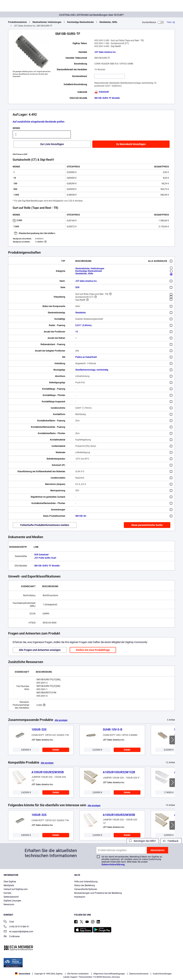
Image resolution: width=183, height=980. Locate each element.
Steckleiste (80, 313)
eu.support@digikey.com (18, 932)
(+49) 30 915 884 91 (16, 927)
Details (56, 750)
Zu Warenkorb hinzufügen (131, 144)
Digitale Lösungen (12, 901)
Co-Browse (12, 937)
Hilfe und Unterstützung (86, 882)
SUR (77, 287)
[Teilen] (171, 22)
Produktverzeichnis (17, 22)
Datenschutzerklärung (113, 864)
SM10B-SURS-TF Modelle (107, 98)
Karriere (7, 893)
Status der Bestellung (85, 885)
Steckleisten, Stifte (108, 22)
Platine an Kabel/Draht (86, 357)
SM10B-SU (81, 516)
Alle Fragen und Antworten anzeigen (40, 650)
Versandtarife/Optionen (86, 889)
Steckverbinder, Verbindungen (47, 22)
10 (77, 332)
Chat (9, 922)
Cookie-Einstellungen (162, 974)
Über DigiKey (10, 882)
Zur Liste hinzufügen (52, 144)
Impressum (80, 897)
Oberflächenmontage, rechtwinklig (92, 370)
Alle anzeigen (61, 720)
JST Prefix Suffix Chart (45, 558)
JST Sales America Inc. (105, 52)
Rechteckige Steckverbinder (80, 22)
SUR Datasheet (41, 555)
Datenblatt (102, 92)
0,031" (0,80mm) (83, 325)
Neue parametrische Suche (147, 525)
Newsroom (9, 904)
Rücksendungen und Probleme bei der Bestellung (98, 893)
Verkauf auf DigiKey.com (16, 889)
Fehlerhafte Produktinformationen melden (45, 525)
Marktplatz (9, 885)
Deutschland (23, 974)
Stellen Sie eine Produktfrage (93, 650)
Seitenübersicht (11, 897)
